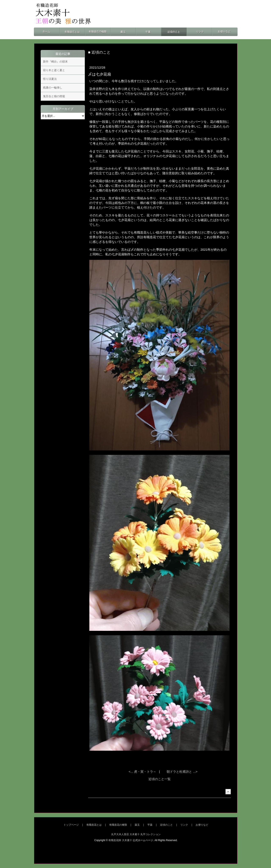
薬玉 (137, 825)
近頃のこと (166, 825)
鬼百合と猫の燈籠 (54, 96)
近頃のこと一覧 (160, 779)
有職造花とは (94, 825)
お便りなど (202, 825)
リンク (184, 825)
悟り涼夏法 (50, 79)
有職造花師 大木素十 (120, 840)
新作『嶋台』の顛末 (55, 62)
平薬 (150, 825)
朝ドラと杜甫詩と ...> (182, 772)
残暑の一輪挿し (53, 88)
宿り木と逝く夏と (54, 70)
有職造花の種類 (118, 825)
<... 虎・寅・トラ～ (143, 772)
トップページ (71, 825)
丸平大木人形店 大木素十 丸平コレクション (136, 834)
